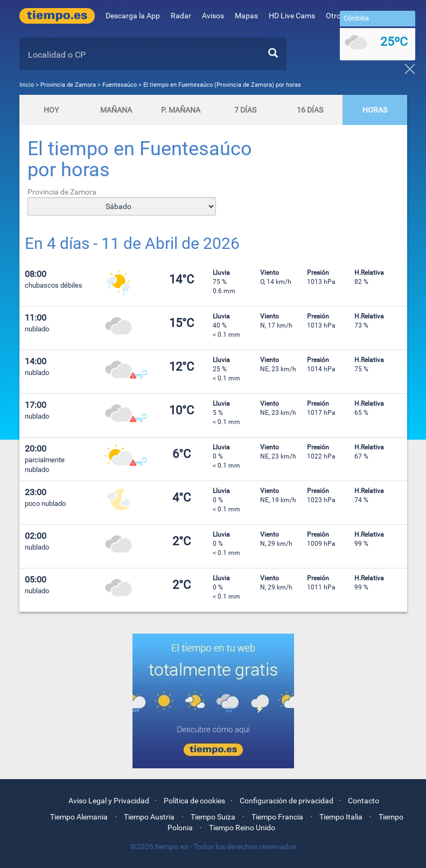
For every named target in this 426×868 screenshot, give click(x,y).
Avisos (213, 16)
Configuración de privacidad (287, 801)
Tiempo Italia (341, 817)
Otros (339, 16)
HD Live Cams (292, 16)
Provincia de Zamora (69, 85)
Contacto (364, 801)
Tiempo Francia (277, 817)
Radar (181, 16)
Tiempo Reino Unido (242, 828)
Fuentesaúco (120, 85)
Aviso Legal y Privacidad (109, 801)
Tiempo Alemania (79, 817)
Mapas (246, 16)
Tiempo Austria (149, 817)
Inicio (27, 85)
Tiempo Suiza (213, 817)
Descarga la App (133, 16)
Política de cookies (194, 801)
